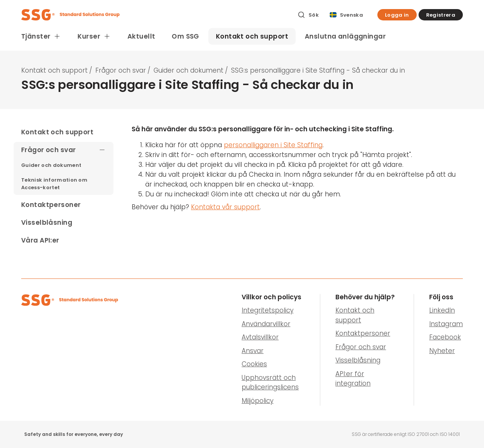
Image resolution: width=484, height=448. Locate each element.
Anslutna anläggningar (345, 36)
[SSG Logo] (155, 15)
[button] (397, 15)
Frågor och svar (121, 70)
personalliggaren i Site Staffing (273, 145)
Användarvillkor (266, 324)
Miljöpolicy (258, 401)
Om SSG (185, 36)
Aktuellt (141, 36)
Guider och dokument (188, 70)
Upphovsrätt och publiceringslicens (270, 383)
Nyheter (442, 351)
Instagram (446, 324)
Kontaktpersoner (363, 333)
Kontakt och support (252, 36)
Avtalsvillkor (260, 337)
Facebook (445, 337)
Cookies (254, 364)
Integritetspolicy (268, 310)
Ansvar (253, 351)
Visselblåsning (358, 360)
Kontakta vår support (225, 207)
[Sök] (308, 15)
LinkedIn (442, 310)
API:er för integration (353, 379)
